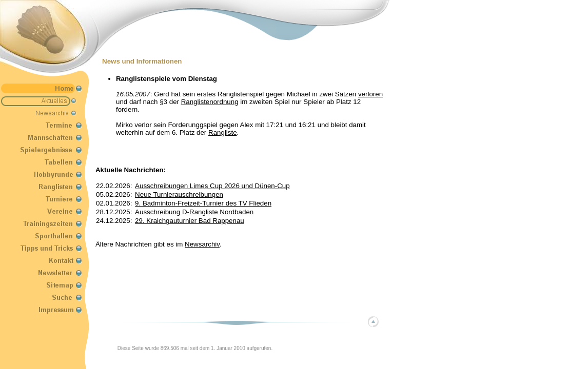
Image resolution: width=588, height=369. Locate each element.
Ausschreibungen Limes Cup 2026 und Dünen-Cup (212, 186)
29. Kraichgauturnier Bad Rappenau (190, 221)
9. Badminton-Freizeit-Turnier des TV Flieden (203, 203)
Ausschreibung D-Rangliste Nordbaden (194, 212)
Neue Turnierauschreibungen (179, 194)
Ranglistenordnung (210, 102)
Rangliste (223, 132)
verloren (370, 94)
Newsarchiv (202, 244)
